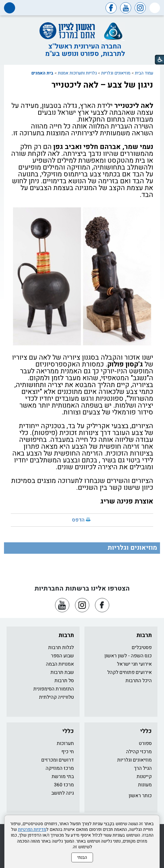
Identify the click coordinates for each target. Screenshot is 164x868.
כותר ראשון (140, 796)
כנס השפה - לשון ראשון (128, 656)
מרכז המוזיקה (60, 768)
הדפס (78, 520)
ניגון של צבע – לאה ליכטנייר (102, 85)
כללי (146, 731)
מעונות (145, 785)
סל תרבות (64, 681)
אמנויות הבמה (60, 664)
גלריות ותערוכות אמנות (77, 73)
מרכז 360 (64, 785)
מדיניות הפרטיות (32, 829)
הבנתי (82, 857)
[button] (155, 8)
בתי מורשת (63, 777)
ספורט (145, 743)
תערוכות (65, 743)
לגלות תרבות (61, 648)
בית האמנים (42, 73)
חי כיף (68, 752)
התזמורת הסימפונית (54, 689)
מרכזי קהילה (139, 752)
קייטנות (144, 777)
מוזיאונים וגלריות (116, 73)
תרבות (144, 635)
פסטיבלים (142, 648)
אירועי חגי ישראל (134, 664)
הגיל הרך (143, 768)
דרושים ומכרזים (58, 760)
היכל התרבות (139, 681)
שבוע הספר (62, 656)
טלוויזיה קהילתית (56, 697)
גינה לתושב (63, 793)
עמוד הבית (144, 73)
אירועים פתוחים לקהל (129, 672)
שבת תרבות (62, 672)
